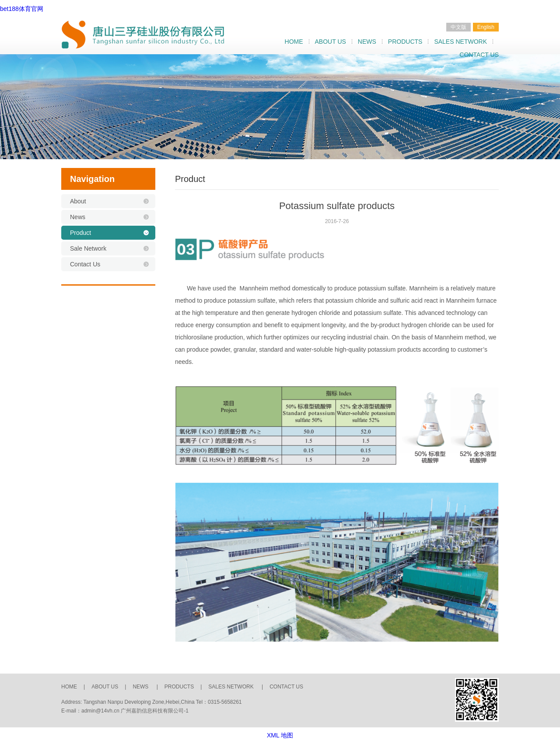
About (78, 201)
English (486, 27)
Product (80, 233)
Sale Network (88, 248)
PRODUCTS (405, 42)
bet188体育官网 (22, 9)
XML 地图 (280, 735)
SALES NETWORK (460, 42)
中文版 (458, 27)
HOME (294, 42)
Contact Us (85, 264)
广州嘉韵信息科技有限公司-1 (155, 711)
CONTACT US (479, 55)
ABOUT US (331, 42)
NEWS (367, 42)
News (78, 217)
